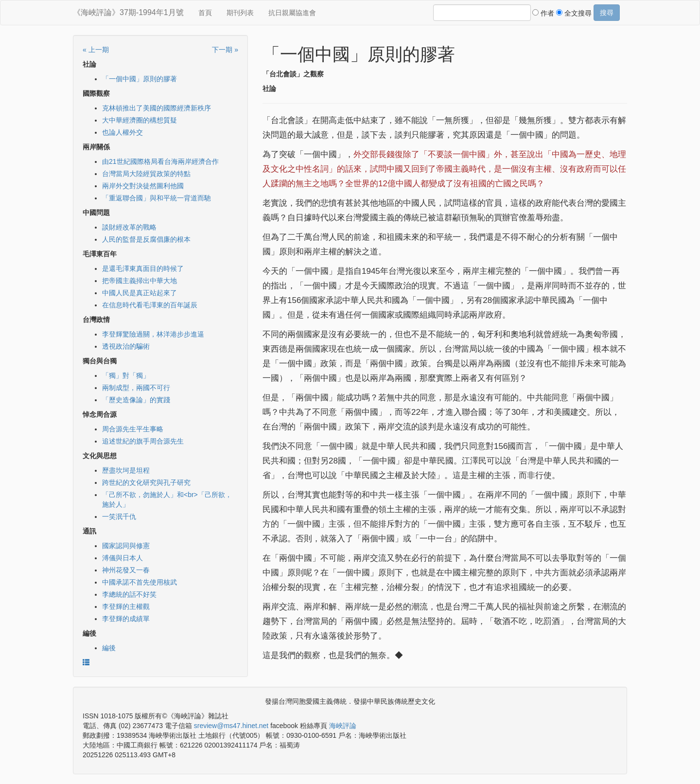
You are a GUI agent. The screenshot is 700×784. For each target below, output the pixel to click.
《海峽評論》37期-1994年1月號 (128, 12)
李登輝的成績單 (126, 619)
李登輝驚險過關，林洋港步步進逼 (153, 334)
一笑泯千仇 (119, 517)
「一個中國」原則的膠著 (140, 79)
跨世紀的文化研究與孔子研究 (146, 482)
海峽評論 (343, 726)
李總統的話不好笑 (129, 594)
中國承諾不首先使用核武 (140, 582)
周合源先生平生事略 (133, 429)
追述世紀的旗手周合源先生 (143, 441)
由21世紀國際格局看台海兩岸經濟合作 (160, 161)
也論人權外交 (122, 132)
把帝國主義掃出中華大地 (140, 281)
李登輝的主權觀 (126, 606)
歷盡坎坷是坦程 (126, 470)
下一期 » (225, 50)
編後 (109, 648)
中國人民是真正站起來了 (140, 293)
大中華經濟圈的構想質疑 (140, 120)
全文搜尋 (574, 13)
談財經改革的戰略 (129, 227)
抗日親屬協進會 (292, 13)
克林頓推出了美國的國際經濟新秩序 (157, 108)
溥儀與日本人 (122, 558)
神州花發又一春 (126, 570)
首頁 (205, 13)
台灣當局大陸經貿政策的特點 (146, 174)
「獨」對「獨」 (126, 375)
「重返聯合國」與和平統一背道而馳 (157, 198)
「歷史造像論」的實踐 (136, 400)
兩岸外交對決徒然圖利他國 (143, 186)
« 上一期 (96, 50)
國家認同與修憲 (126, 546)
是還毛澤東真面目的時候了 (143, 268)
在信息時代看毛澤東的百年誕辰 (150, 305)
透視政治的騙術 (126, 346)
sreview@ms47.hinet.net (231, 726)
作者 (543, 13)
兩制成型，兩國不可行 (136, 388)
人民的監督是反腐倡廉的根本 (146, 239)
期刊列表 (240, 13)
